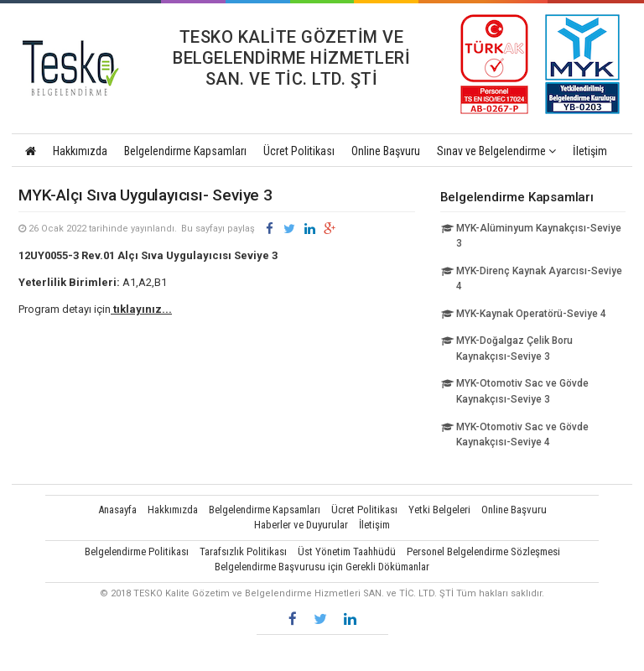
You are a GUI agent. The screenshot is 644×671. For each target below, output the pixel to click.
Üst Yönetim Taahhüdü (347, 551)
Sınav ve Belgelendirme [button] (496, 151)
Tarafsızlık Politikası (243, 551)
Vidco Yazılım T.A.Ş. (322, 651)
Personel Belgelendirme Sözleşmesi (483, 551)
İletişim (590, 151)
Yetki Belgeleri (439, 510)
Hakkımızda (80, 151)
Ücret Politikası (299, 151)
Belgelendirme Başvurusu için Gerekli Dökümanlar (322, 567)
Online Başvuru (386, 151)
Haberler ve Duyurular (301, 525)
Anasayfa (117, 510)
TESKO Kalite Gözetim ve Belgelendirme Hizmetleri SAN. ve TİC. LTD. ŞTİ (78, 68)
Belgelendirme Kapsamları (185, 151)
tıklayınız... (141, 309)
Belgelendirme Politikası (137, 551)
